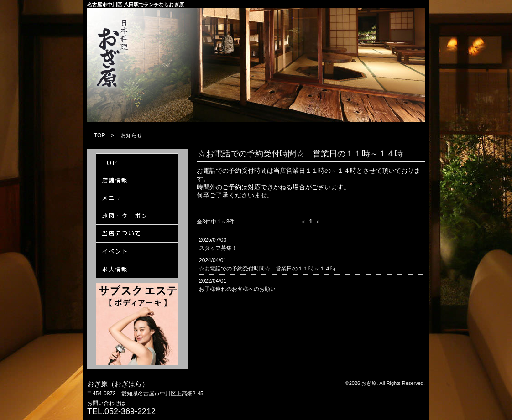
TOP (100, 135)
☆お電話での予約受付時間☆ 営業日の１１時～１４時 (267, 269)
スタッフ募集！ (218, 248)
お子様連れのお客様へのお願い (237, 289)
